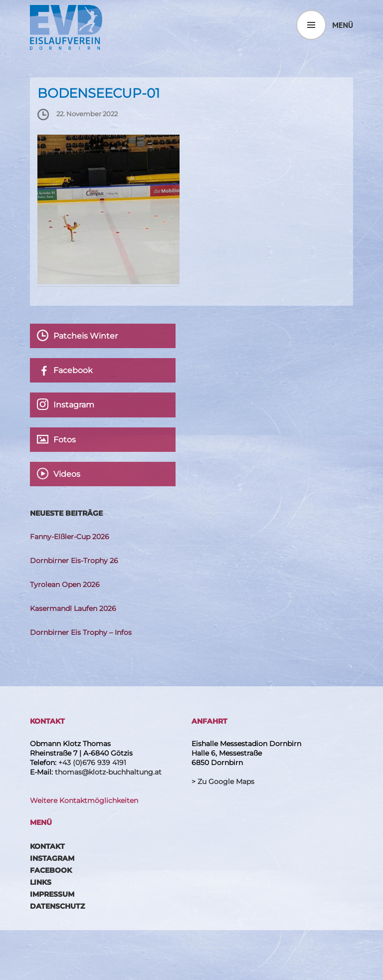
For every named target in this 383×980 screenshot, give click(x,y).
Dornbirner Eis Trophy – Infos (81, 632)
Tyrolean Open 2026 (65, 585)
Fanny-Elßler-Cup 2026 (70, 537)
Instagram (52, 858)
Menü (343, 25)
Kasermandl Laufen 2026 (73, 608)
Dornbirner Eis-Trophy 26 (74, 561)
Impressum (52, 894)
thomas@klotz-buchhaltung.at (108, 772)
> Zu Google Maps (223, 782)
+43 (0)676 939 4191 (92, 763)
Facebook (51, 870)
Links (41, 882)
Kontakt (47, 846)
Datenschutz (57, 906)
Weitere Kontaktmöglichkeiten (84, 800)
